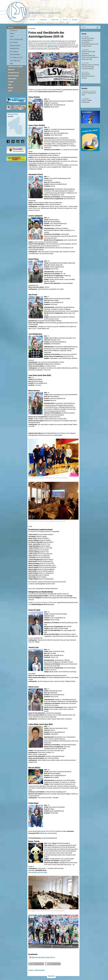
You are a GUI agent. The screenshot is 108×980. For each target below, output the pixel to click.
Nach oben (51, 976)
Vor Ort (65, 20)
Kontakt (75, 20)
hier (46, 833)
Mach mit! (55, 20)
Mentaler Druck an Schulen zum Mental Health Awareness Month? (90, 67)
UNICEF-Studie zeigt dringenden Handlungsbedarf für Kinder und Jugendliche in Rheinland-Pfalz (90, 55)
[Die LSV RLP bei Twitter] (13, 142)
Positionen (43, 20)
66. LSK (35, 90)
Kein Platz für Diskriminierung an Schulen (88, 76)
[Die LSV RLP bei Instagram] (23, 142)
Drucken (31, 970)
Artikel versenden (39, 970)
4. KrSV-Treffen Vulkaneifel (87, 101)
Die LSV (32, 20)
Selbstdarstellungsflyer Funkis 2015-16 (43, 957)
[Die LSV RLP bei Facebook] (8, 142)
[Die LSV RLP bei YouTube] (18, 142)
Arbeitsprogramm (52, 45)
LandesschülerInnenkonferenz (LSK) (49, 43)
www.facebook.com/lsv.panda (38, 872)
